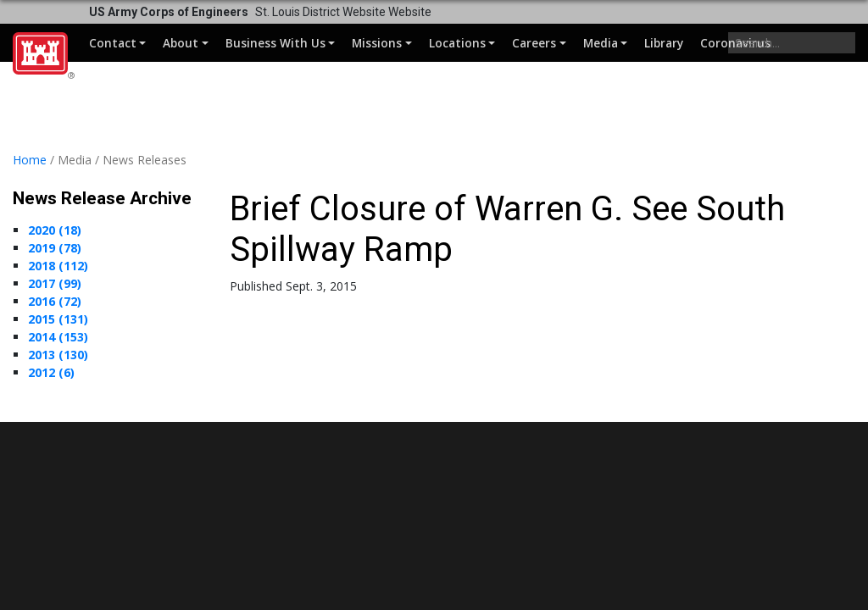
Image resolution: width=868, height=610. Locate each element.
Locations (457, 43)
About (181, 43)
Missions (377, 43)
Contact (113, 43)
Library (664, 43)
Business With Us (275, 43)
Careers (534, 43)
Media (601, 43)
